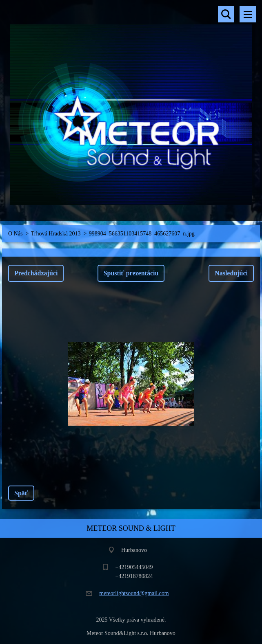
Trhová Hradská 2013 (56, 234)
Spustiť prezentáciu (131, 273)
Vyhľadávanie (226, 14)
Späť (21, 493)
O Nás (15, 234)
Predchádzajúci (36, 273)
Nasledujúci (231, 273)
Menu (248, 14)
